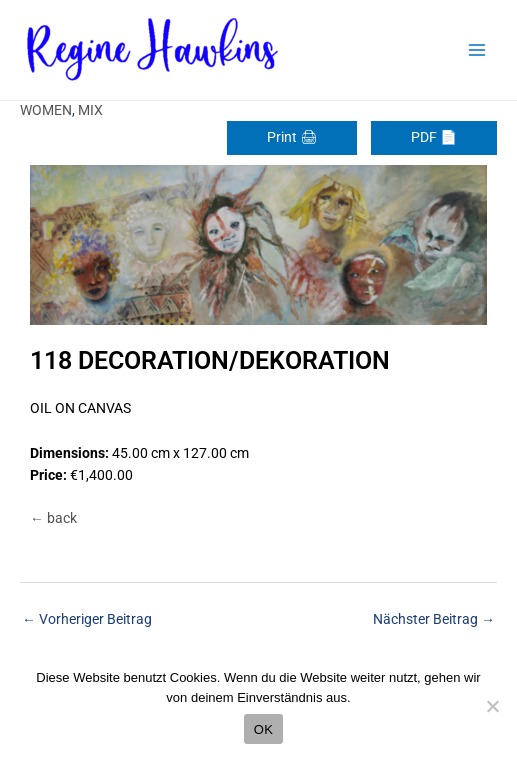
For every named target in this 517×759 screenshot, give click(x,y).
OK (263, 729)
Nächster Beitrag (434, 619)
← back (53, 518)
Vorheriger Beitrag (87, 619)
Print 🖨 (292, 137)
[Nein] (492, 706)
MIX (90, 110)
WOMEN (46, 110)
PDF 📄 (434, 137)
